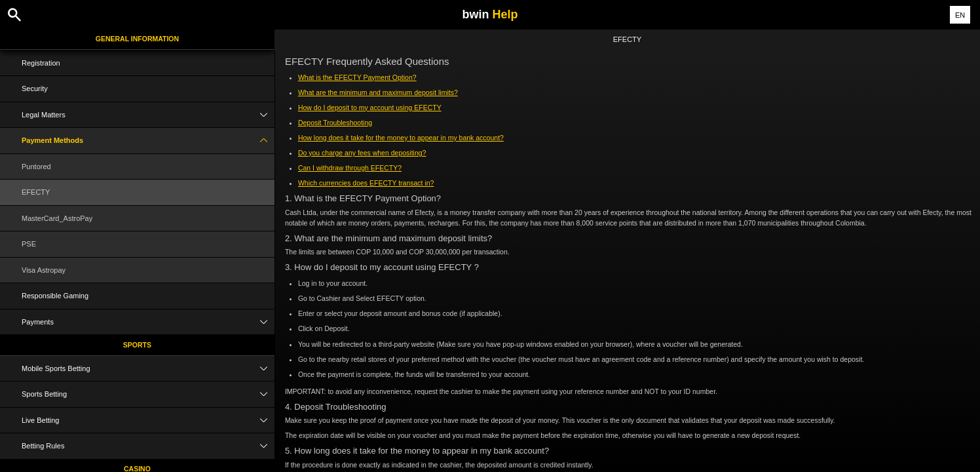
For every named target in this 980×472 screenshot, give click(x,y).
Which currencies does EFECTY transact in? (366, 183)
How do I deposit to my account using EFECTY (370, 108)
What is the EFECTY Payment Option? (357, 77)
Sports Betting (148, 394)
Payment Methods (148, 141)
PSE (29, 244)
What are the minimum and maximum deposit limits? (378, 92)
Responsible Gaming (55, 296)
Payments (148, 322)
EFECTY (36, 192)
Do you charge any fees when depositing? (362, 153)
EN (960, 15)
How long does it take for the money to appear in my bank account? (401, 138)
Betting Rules (148, 446)
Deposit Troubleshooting (335, 123)
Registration (41, 63)
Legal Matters (148, 115)
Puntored (36, 167)
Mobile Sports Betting (148, 369)
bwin (490, 14)
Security (35, 88)
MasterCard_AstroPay (57, 218)
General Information (137, 39)
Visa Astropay (44, 270)
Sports (137, 345)
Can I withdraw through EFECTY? (350, 168)
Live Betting (148, 421)
